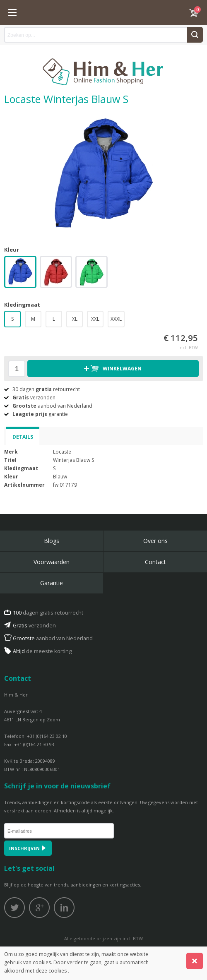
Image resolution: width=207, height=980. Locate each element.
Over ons (155, 541)
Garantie (52, 583)
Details (23, 437)
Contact (155, 562)
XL (75, 319)
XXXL (116, 319)
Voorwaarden (52, 562)
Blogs (52, 541)
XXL (95, 319)
